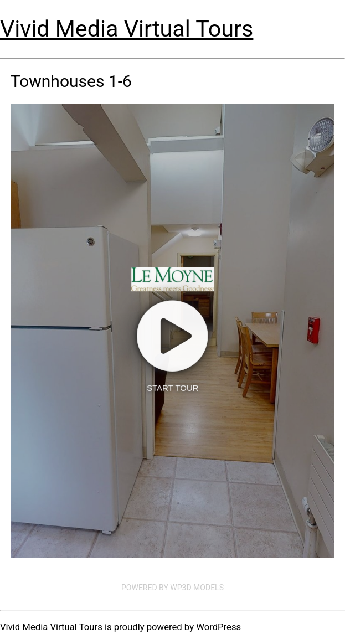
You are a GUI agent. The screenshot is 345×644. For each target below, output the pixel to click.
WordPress (218, 627)
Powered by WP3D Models (172, 588)
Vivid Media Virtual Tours (127, 29)
